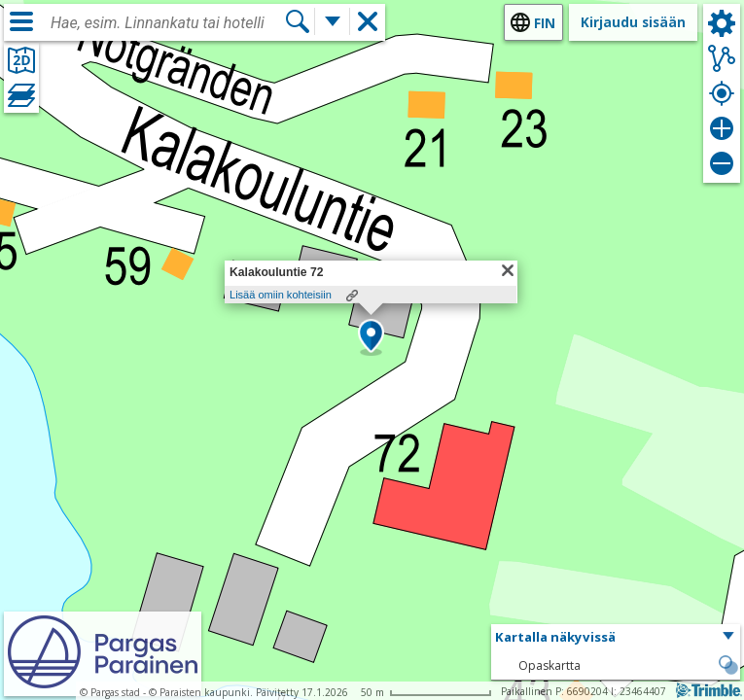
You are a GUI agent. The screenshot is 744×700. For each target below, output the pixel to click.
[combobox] (167, 23)
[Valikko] (21, 21)
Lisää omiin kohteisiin (281, 295)
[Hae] (298, 21)
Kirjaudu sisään (633, 22)
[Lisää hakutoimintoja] (333, 21)
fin (545, 23)
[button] (371, 337)
